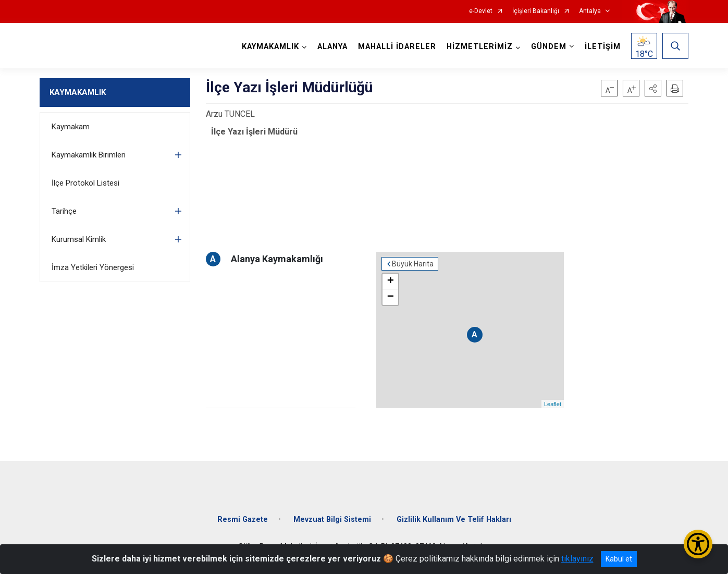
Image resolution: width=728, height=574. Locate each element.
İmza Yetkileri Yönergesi (93, 267)
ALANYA (332, 47)
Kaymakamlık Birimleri (89, 155)
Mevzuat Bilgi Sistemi (332, 520)
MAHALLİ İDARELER (397, 47)
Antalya (590, 11)
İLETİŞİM (603, 47)
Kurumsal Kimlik (79, 239)
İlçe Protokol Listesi (85, 183)
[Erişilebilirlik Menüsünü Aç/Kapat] (698, 544)
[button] (653, 88)
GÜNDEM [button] (549, 47)
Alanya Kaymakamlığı (277, 259)
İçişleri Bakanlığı (536, 11)
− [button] (391, 297)
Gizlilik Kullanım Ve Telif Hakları (454, 520)
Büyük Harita (413, 264)
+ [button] (391, 282)
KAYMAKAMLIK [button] (270, 47)
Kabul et (619, 559)
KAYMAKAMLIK (78, 92)
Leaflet (553, 404)
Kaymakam (71, 127)
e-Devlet (481, 11)
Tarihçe (64, 211)
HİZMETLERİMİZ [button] (480, 47)
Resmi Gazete (243, 520)
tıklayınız (577, 559)
